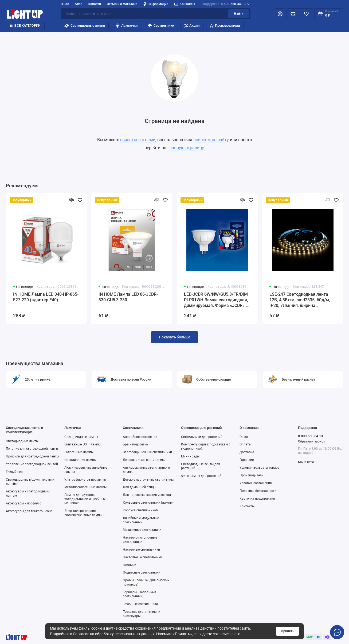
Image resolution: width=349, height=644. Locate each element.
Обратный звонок (311, 441)
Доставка (247, 452)
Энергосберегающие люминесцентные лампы (83, 513)
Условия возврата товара (260, 467)
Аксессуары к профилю (24, 503)
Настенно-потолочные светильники (140, 540)
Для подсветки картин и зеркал (147, 495)
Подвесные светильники (142, 572)
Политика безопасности (258, 491)
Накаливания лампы (80, 460)
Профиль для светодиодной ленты (32, 456)
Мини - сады (190, 456)
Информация (156, 4)
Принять (288, 631)
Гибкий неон (15, 472)
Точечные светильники (140, 604)
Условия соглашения (256, 483)
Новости (94, 4)
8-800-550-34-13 (226, 4)
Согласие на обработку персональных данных (114, 634)
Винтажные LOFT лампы (83, 444)
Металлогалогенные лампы (85, 487)
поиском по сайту (211, 140)
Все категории (25, 26)
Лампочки (126, 26)
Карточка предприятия (257, 498)
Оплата (245, 444)
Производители (225, 25)
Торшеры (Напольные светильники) (140, 594)
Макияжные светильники (142, 530)
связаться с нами (138, 140)
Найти (239, 13)
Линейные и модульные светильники (141, 520)
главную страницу (186, 148)
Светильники (161, 26)
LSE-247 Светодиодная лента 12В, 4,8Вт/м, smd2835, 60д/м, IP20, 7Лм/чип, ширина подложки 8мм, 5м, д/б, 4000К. (301, 300)
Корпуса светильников (140, 510)
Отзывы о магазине (122, 4)
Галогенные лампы (79, 452)
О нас (65, 4)
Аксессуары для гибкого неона (29, 511)
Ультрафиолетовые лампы (85, 479)
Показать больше (175, 337)
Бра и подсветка (135, 444)
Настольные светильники (142, 557)
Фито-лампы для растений (201, 476)
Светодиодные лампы (81, 437)
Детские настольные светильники (149, 479)
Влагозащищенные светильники (147, 452)
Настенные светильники (141, 549)
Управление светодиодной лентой (32, 464)
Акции (192, 25)
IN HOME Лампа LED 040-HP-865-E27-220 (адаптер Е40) (46, 297)
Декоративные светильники (144, 460)
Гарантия (247, 460)
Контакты (185, 4)
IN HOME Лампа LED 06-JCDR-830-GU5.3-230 (128, 297)
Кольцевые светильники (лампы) (148, 502)
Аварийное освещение (140, 437)
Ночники (130, 565)
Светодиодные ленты (85, 26)
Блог (78, 4)
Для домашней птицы (140, 487)
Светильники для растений (202, 437)
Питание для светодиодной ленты (32, 449)
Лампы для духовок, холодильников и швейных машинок (85, 499)
